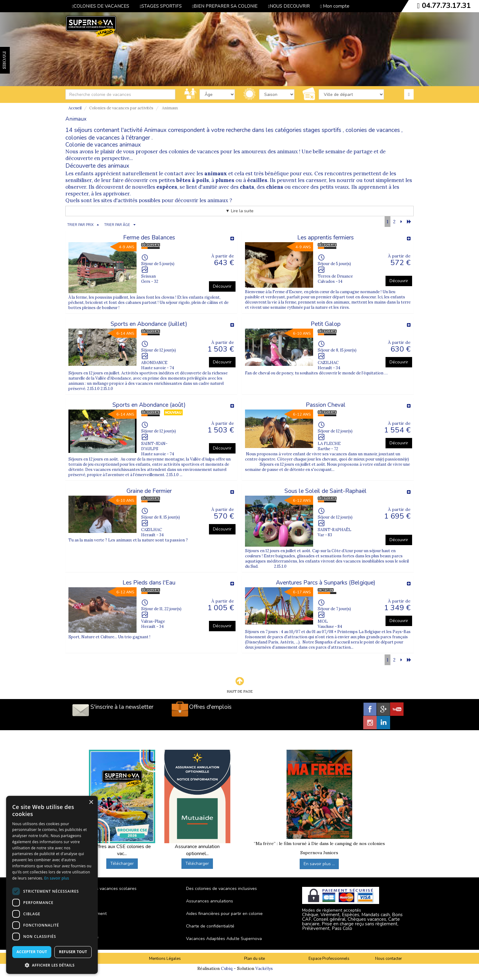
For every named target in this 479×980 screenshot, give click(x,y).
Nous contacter (389, 959)
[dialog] (52, 885)
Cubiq (227, 968)
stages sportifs (322, 130)
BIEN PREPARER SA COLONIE (225, 6)
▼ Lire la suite (239, 211)
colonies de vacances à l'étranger (108, 138)
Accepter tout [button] (32, 952)
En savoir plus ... (319, 864)
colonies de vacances (373, 130)
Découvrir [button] (222, 286)
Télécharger (122, 863)
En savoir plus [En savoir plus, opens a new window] (57, 878)
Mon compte (335, 6)
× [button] (91, 802)
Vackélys (264, 968)
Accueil (75, 108)
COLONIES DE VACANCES (101, 6)
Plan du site (254, 959)
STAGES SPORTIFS (161, 6)
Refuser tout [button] (73, 952)
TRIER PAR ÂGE (117, 225)
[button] (52, 965)
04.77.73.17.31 (446, 5)
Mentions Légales (165, 959)
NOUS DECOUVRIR (289, 6)
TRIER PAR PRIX (80, 225)
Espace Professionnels (329, 959)
